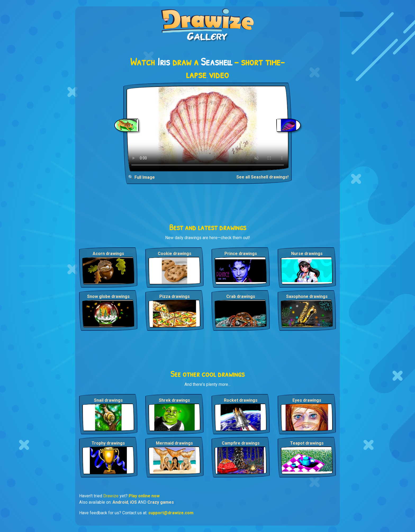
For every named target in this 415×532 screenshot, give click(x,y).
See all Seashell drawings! (262, 177)
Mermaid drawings (174, 443)
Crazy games (161, 502)
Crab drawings (241, 296)
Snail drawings (108, 400)
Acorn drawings (108, 254)
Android (120, 502)
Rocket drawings (241, 400)
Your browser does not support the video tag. (208, 129)
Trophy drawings (108, 443)
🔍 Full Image (141, 177)
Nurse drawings (307, 254)
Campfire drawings (241, 443)
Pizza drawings (175, 296)
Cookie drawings (175, 254)
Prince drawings (241, 254)
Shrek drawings (174, 400)
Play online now (144, 496)
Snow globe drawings (108, 296)
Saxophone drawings (307, 296)
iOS (133, 502)
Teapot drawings (307, 443)
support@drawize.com (171, 513)
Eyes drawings (307, 400)
